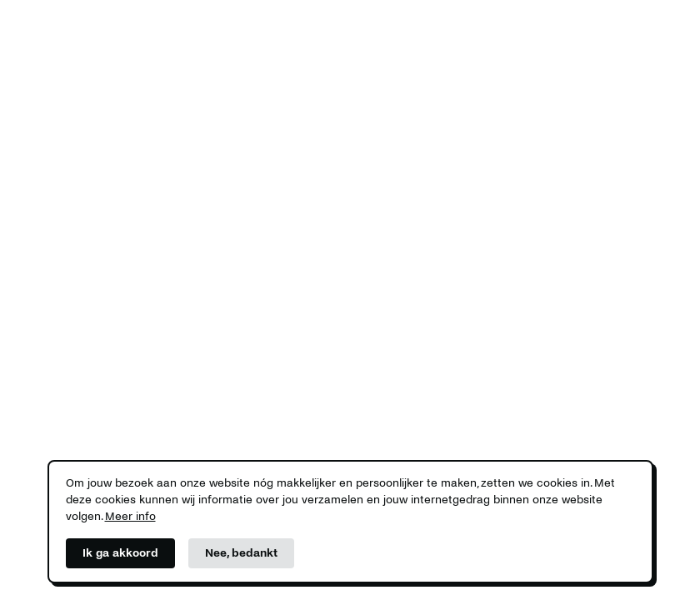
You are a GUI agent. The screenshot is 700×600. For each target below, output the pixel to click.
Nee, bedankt (241, 553)
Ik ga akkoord (120, 553)
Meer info (130, 516)
